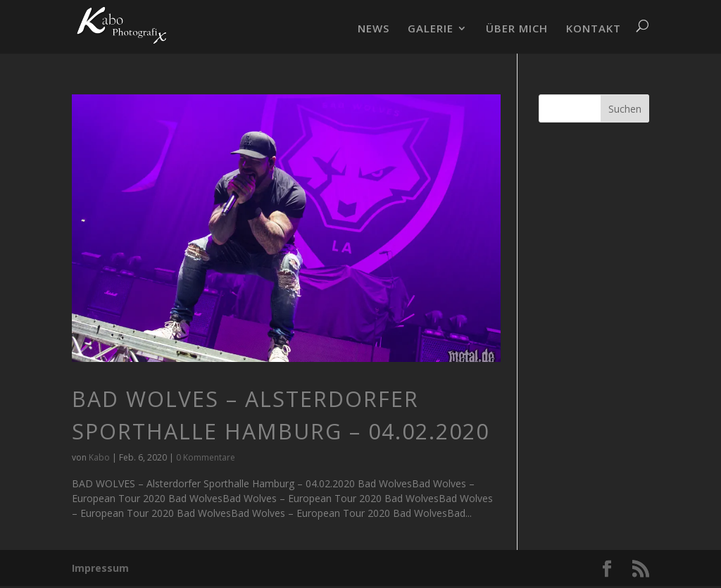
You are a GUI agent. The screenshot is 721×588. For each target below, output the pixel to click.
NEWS (374, 29)
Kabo (99, 457)
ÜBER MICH (517, 29)
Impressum (100, 568)
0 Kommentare (206, 457)
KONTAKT (594, 29)
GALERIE (431, 29)
